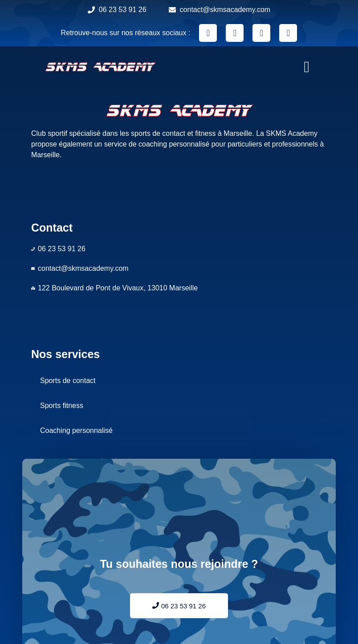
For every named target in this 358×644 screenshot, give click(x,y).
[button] (307, 67)
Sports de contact (68, 381)
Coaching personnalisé (76, 430)
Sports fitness (62, 406)
